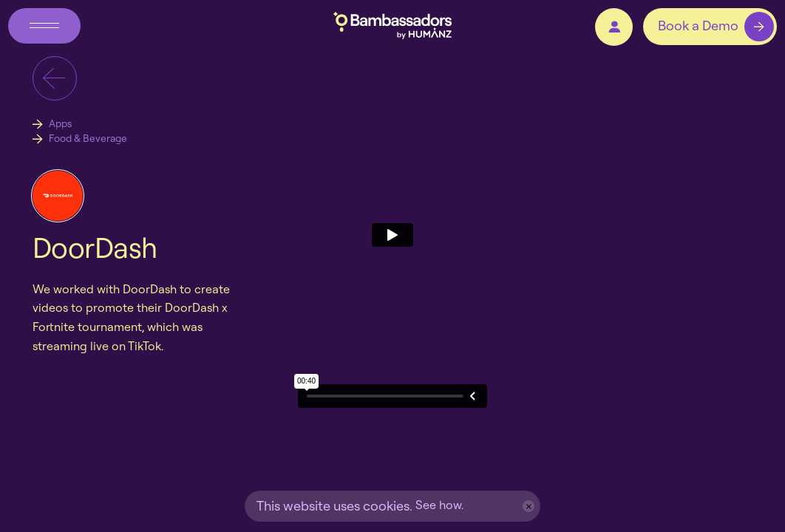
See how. (439, 505)
